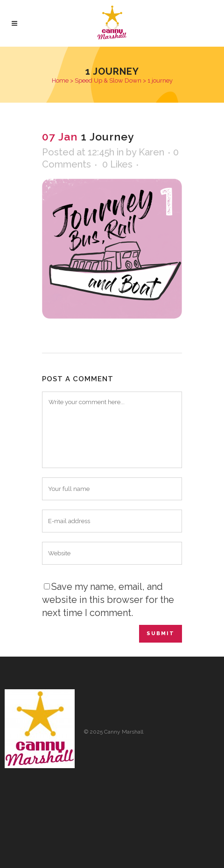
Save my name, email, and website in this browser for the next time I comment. (108, 600)
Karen (151, 152)
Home (60, 80)
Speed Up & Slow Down (108, 80)
